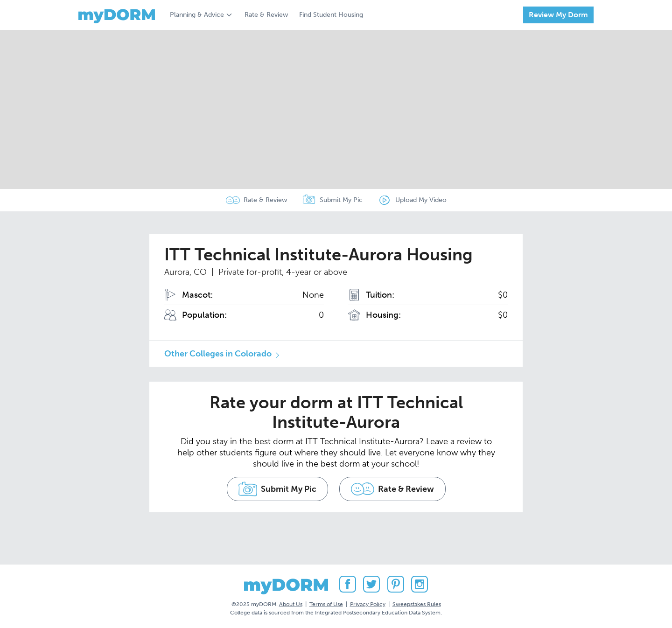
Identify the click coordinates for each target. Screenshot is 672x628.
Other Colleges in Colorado (218, 354)
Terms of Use (326, 604)
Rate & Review (266, 15)
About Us (291, 604)
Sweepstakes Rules (417, 604)
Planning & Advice (197, 15)
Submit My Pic (341, 200)
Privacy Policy (368, 604)
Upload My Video (421, 200)
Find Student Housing (331, 15)
